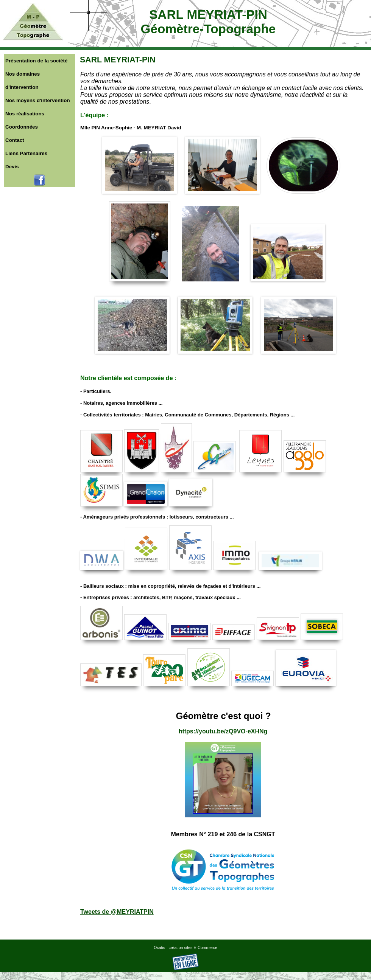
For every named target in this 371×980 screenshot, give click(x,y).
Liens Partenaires (26, 153)
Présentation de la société (36, 61)
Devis (12, 167)
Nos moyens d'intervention (38, 100)
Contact (15, 140)
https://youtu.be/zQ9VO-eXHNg (223, 731)
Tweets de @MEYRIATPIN (117, 912)
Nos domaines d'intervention (23, 81)
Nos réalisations (25, 114)
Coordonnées (22, 127)
